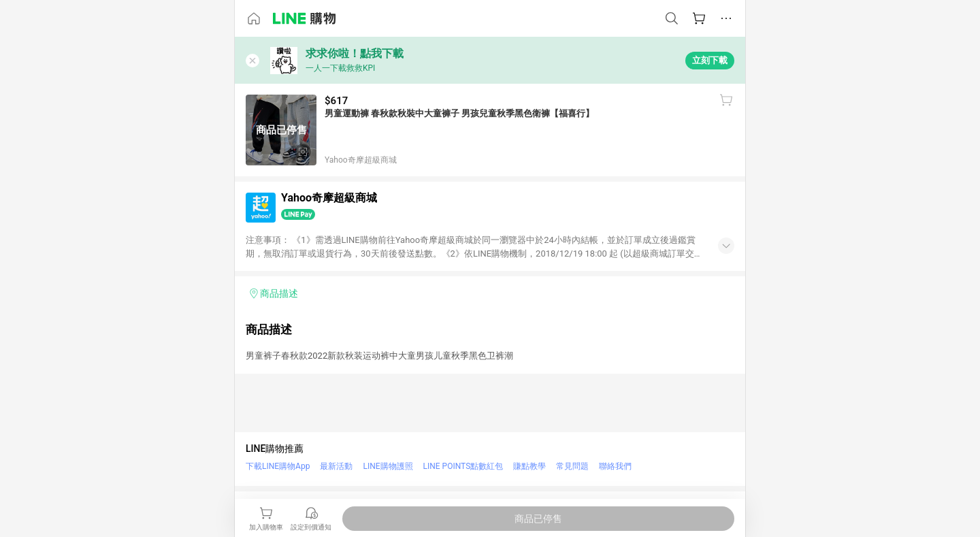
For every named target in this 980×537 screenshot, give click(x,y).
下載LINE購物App (278, 466)
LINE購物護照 (388, 466)
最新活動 (336, 466)
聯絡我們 (615, 466)
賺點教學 (529, 466)
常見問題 (572, 466)
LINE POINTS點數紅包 (463, 466)
